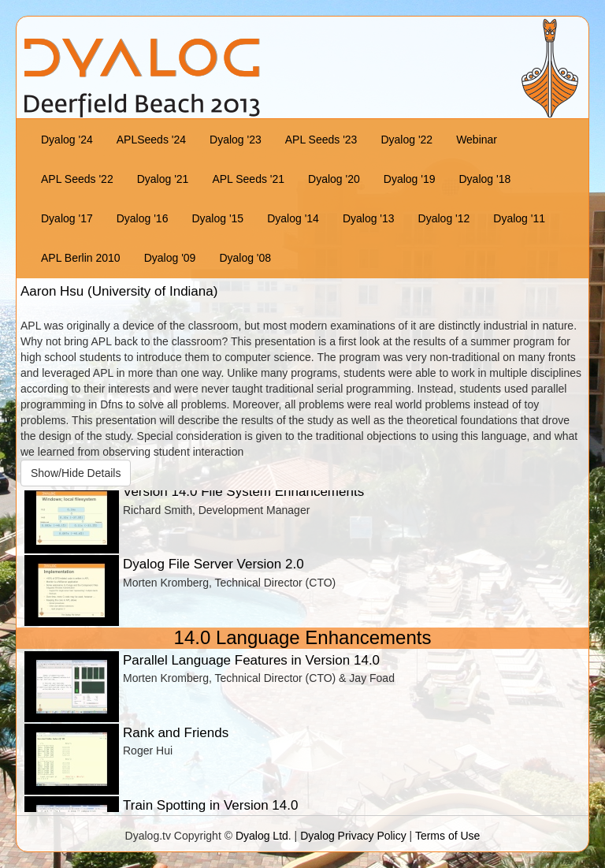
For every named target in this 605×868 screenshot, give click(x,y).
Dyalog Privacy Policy (353, 836)
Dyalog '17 (67, 218)
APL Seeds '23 (321, 140)
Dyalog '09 (170, 258)
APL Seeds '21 (248, 179)
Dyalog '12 (444, 218)
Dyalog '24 (67, 140)
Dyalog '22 (406, 140)
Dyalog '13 (369, 218)
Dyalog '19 (410, 179)
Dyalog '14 (293, 218)
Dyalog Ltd (262, 836)
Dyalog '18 (485, 179)
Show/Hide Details (76, 473)
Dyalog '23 (236, 140)
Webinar (477, 140)
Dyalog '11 (519, 218)
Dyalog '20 (334, 179)
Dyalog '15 (217, 218)
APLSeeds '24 (151, 140)
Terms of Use (447, 836)
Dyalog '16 (143, 218)
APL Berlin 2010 (81, 258)
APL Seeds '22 (77, 179)
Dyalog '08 (245, 258)
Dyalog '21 (163, 179)
